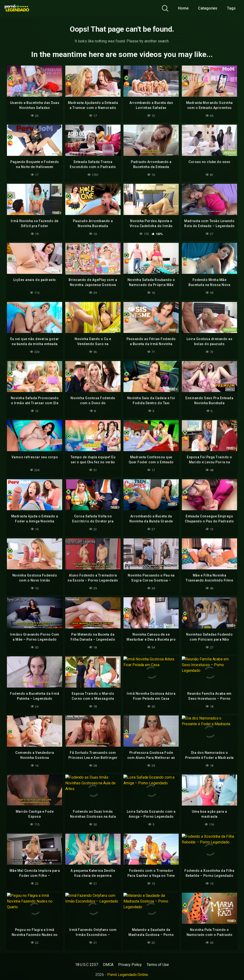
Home (183, 8)
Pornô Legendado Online (128, 975)
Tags (231, 8)
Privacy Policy (130, 965)
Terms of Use (158, 965)
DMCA (108, 965)
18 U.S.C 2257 (87, 965)
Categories (208, 8)
